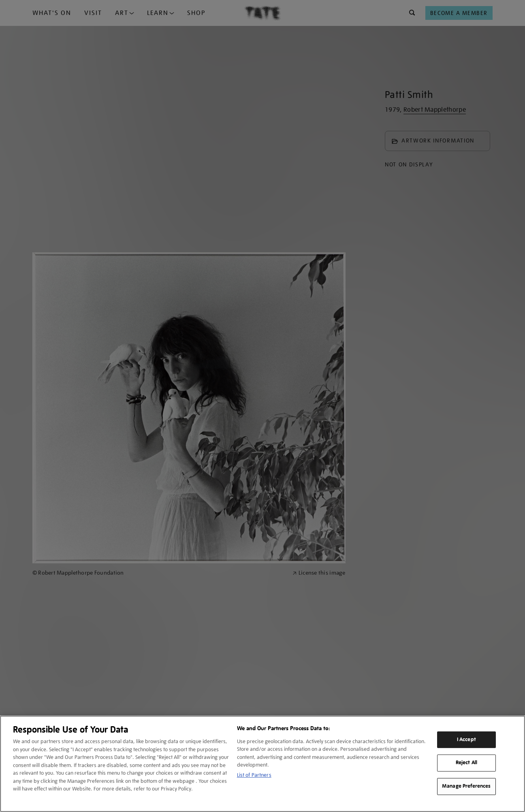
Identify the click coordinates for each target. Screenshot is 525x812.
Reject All (466, 763)
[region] (262, 764)
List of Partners (254, 775)
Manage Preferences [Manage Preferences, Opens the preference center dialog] (466, 786)
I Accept (466, 740)
